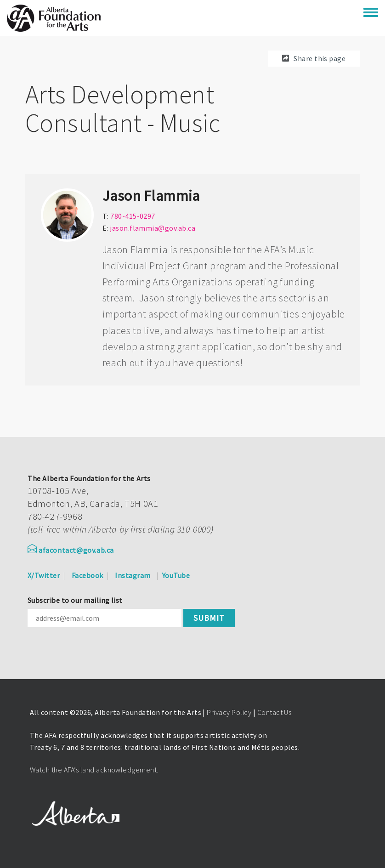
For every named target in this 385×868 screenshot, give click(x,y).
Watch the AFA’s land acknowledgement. (94, 770)
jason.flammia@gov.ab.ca (153, 228)
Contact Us (275, 712)
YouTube (176, 575)
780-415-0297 (133, 216)
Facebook (88, 575)
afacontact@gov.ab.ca (71, 550)
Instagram (133, 575)
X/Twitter (44, 575)
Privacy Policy (229, 712)
